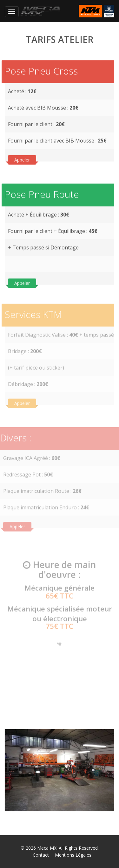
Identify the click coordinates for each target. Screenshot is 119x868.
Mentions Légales (73, 855)
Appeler (22, 160)
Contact (41, 855)
